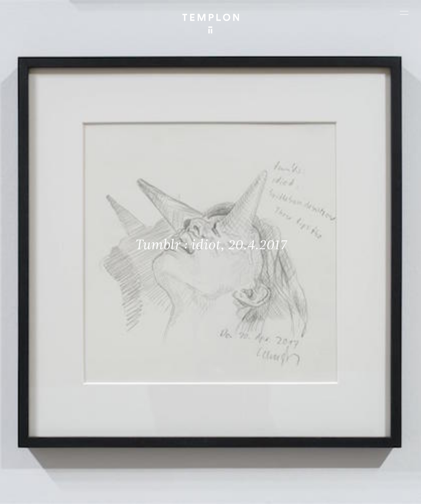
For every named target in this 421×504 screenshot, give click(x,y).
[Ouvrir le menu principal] (404, 13)
